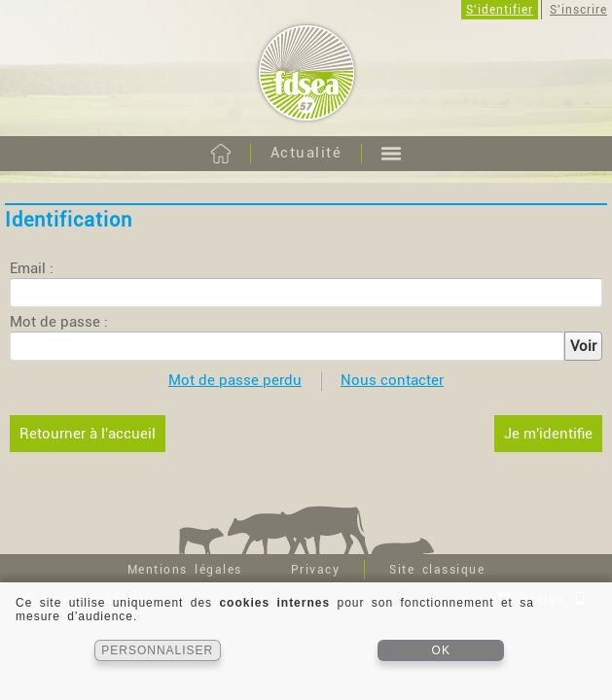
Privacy (316, 570)
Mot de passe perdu (235, 380)
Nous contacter (392, 380)
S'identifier (500, 10)
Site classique (437, 570)
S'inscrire (578, 10)
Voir (583, 346)
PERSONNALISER (157, 650)
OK (441, 650)
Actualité (306, 153)
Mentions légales (185, 570)
